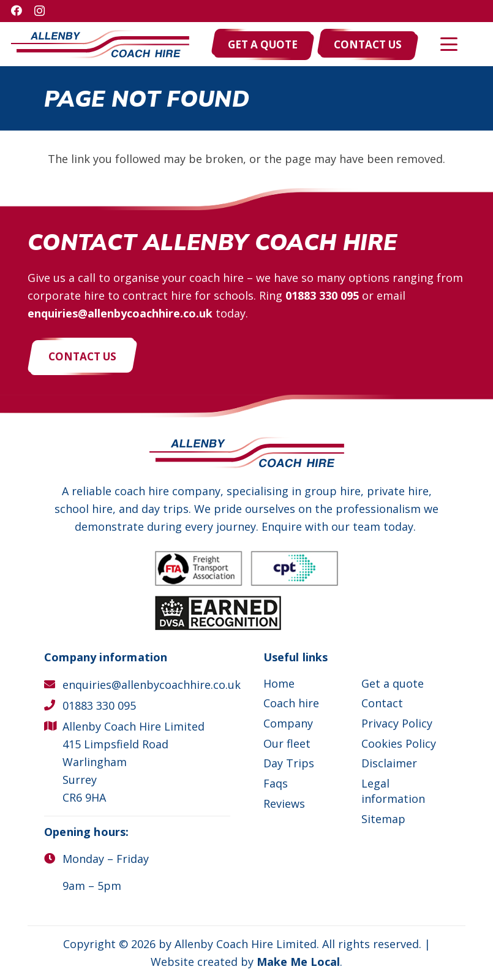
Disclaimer (389, 763)
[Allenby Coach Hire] (100, 44)
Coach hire (291, 703)
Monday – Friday (106, 859)
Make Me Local (298, 962)
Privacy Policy (397, 723)
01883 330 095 (322, 295)
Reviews (284, 803)
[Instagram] (40, 11)
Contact (382, 703)
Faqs (276, 783)
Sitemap (383, 819)
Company (288, 723)
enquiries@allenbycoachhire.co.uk (120, 313)
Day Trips (289, 763)
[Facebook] (17, 10)
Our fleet (287, 743)
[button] (449, 44)
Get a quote (393, 683)
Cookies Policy (399, 743)
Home (279, 683)
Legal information (393, 791)
